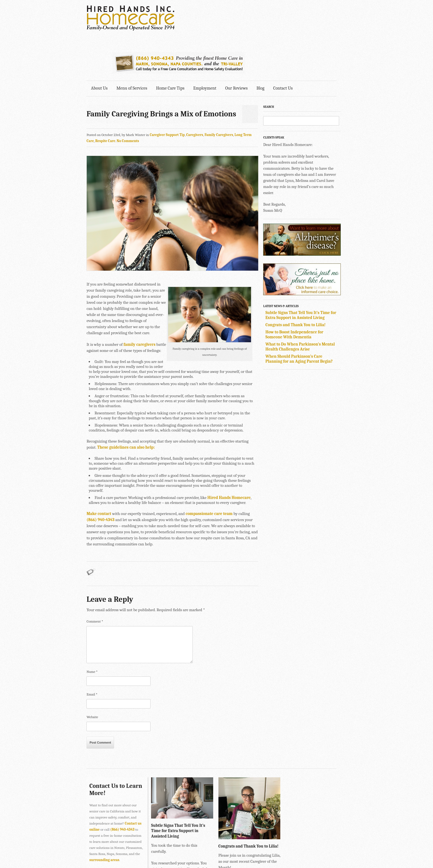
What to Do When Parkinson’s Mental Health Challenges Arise (306, 303)
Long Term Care (247, 91)
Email (92, 649)
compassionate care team (209, 468)
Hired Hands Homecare (229, 452)
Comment (95, 576)
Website (93, 672)
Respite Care (97, 97)
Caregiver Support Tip (167, 91)
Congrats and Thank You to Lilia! (301, 281)
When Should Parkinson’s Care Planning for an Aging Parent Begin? (305, 315)
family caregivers (140, 304)
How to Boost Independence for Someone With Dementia (300, 291)
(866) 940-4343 (122, 784)
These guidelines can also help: (115, 407)
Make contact (99, 468)
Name (92, 626)
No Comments (119, 97)
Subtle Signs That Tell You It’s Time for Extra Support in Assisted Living (307, 271)
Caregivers (195, 91)
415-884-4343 (185, 865)
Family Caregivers (219, 91)
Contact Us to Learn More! (107, 744)
